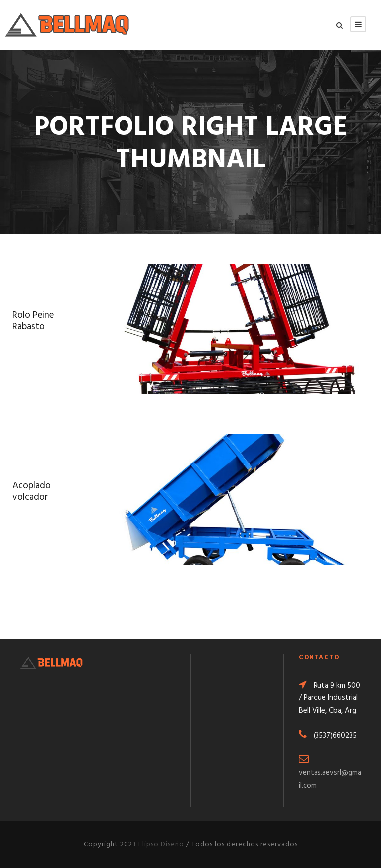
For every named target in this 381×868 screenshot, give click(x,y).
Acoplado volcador (32, 492)
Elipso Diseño (161, 844)
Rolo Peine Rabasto (33, 321)
